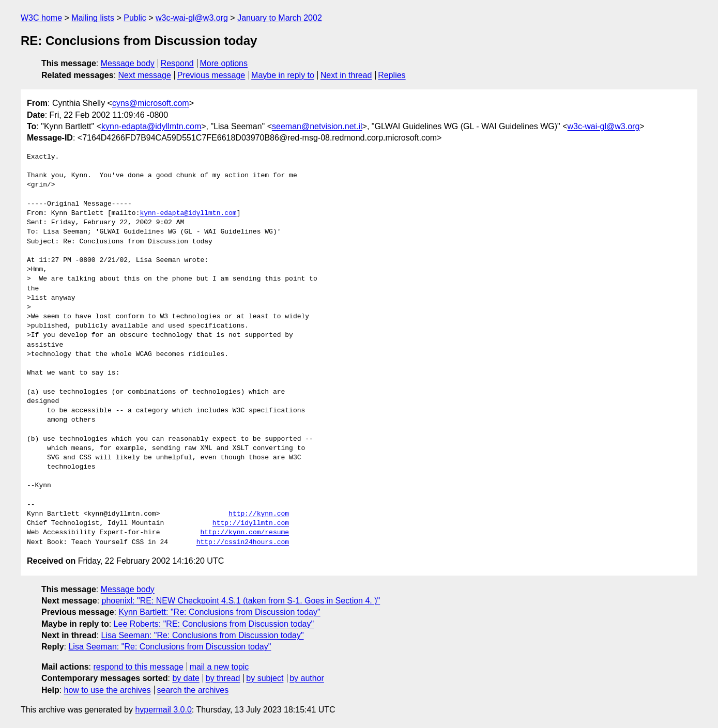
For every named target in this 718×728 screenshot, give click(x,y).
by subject (265, 678)
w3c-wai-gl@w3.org (192, 18)
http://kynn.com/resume (245, 533)
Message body (128, 63)
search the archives (193, 690)
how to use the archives (108, 690)
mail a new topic (219, 667)
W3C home (41, 18)
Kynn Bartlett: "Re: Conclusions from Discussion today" (219, 612)
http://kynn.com (259, 514)
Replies (392, 75)
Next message (145, 75)
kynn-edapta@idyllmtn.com (151, 126)
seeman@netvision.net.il (317, 126)
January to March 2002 (280, 18)
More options (224, 63)
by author (307, 678)
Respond (177, 63)
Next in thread (346, 75)
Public (135, 18)
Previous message (211, 75)
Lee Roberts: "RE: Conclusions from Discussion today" (214, 624)
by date (186, 678)
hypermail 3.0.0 (163, 710)
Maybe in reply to (283, 75)
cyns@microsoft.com (151, 103)
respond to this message (138, 667)
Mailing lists (93, 18)
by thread (223, 678)
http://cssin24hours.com (243, 543)
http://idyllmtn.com (251, 523)
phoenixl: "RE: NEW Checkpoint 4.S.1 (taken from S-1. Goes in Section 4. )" (241, 601)
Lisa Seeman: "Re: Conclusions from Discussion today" (203, 635)
